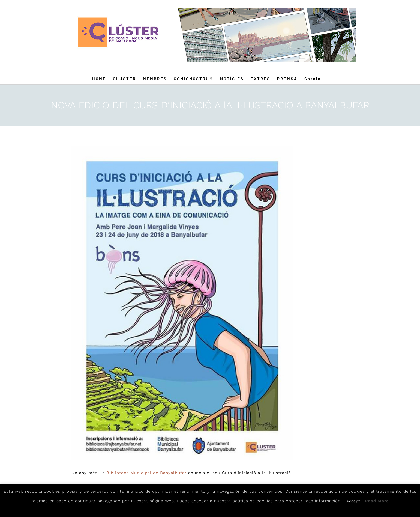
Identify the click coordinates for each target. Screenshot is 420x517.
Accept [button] (353, 501)
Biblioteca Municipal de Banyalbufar (146, 473)
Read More (377, 501)
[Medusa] (182, 303)
